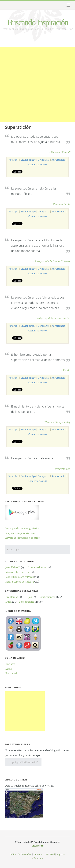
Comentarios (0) (38, 165)
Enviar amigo (28, 160)
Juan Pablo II (13, 568)
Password (11, 674)
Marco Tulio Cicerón (17, 572)
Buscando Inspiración (37, 22)
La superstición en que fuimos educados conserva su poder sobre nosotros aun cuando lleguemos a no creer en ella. (38, 303)
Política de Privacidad (21, 855)
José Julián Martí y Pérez (20, 577)
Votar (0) (13, 160)
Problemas (12, 597)
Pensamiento (27, 602)
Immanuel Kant (37, 568)
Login (9, 669)
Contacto (38, 855)
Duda (8, 602)
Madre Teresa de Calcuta (20, 582)
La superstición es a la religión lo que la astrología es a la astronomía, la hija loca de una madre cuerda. (38, 246)
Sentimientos (47, 597)
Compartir (44, 160)
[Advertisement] (37, 85)
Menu (68, 5)
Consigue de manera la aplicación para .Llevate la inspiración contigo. (23, 528)
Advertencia (58, 160)
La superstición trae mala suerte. (33, 458)
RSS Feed (50, 855)
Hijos (29, 597)
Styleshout (37, 846)
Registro (10, 664)
